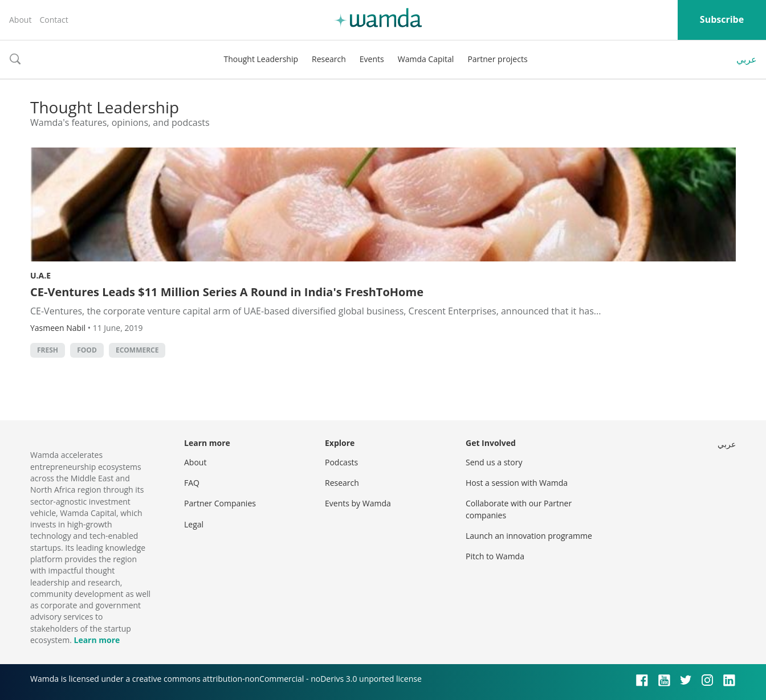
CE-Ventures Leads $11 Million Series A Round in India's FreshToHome (227, 292)
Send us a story (494, 462)
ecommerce (137, 350)
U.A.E (40, 275)
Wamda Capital (426, 59)
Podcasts (341, 462)
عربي (747, 59)
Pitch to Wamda (495, 556)
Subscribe (722, 19)
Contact (54, 20)
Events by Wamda (358, 503)
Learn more (97, 640)
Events (372, 59)
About (20, 20)
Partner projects (497, 59)
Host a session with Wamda (517, 483)
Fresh (48, 350)
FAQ (192, 483)
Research (329, 59)
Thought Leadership (261, 59)
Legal (194, 524)
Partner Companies (220, 503)
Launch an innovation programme (529, 536)
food (87, 350)
